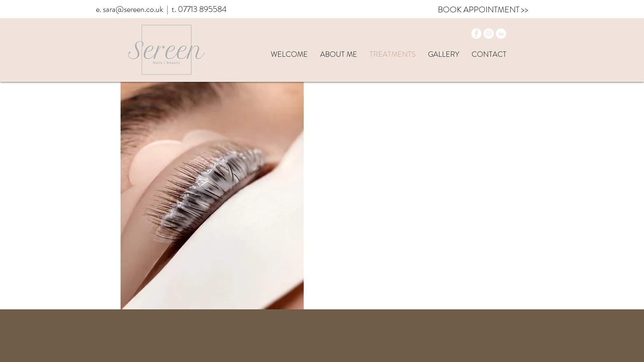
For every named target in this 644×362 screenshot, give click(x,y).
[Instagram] (489, 34)
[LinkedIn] (501, 34)
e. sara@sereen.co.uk (130, 9)
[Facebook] (476, 34)
